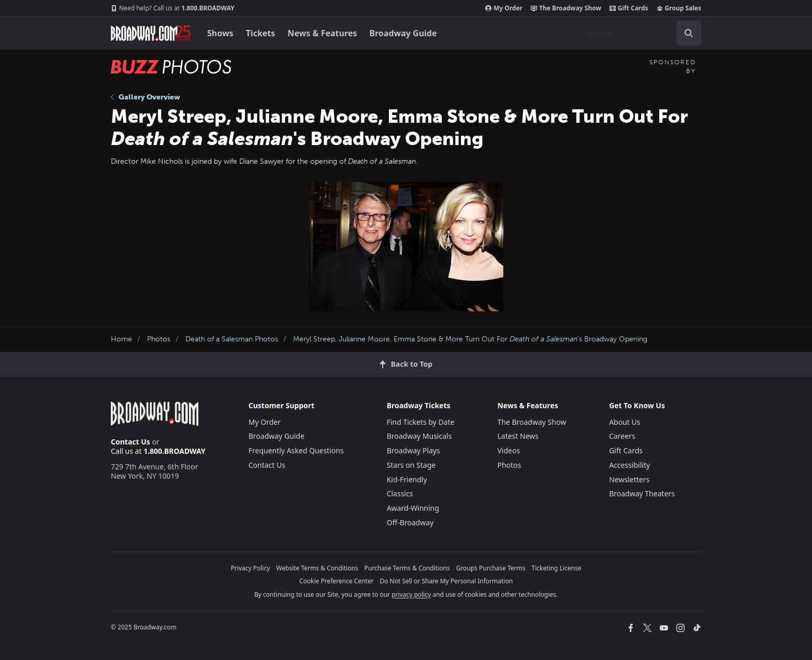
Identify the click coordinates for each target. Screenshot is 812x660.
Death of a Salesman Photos (232, 339)
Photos (159, 339)
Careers (622, 436)
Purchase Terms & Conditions (407, 568)
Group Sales (679, 8)
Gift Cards (629, 8)
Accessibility (629, 465)
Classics (400, 493)
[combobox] (639, 33)
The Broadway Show (566, 8)
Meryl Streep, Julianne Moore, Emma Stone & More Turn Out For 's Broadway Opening (470, 339)
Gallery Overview (146, 97)
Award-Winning (413, 508)
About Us (625, 422)
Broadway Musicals (419, 436)
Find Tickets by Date (421, 422)
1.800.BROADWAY (173, 8)
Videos (509, 450)
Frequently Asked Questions (296, 450)
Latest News (518, 436)
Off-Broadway (410, 522)
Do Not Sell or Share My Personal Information (446, 581)
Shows (220, 33)
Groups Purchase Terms (491, 568)
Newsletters (629, 479)
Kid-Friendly (407, 479)
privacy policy (411, 594)
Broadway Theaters (642, 493)
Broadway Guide (403, 33)
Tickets (261, 33)
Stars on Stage (411, 465)
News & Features (322, 33)
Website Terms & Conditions (317, 568)
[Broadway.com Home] (151, 33)
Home (121, 339)
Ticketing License (557, 568)
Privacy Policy (251, 568)
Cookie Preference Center (337, 581)
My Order (504, 8)
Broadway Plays (414, 450)
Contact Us (130, 442)
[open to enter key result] (689, 33)
